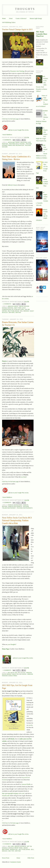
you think (23, 477)
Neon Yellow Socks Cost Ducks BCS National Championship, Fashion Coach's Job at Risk (17, 520)
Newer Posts (6, 858)
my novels (30, 725)
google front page (15, 848)
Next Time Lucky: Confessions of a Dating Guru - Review (16, 158)
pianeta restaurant (15, 505)
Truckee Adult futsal (17, 144)
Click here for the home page (10, 119)
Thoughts (25, 9)
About (11, 18)
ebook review (24, 306)
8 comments (7, 844)
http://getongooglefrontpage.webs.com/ (13, 793)
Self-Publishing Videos (9, 22)
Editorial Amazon (13, 185)
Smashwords (6, 796)
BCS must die (12, 673)
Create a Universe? (21, 18)
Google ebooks (8, 308)
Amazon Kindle (13, 306)
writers (12, 313)
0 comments (7, 140)
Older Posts (31, 858)
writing (18, 313)
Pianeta (4, 361)
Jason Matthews (14, 142)
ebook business (20, 846)
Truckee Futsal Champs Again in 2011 (17, 30)
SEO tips (11, 851)
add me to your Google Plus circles (23, 658)
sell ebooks (24, 311)
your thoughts (12, 644)
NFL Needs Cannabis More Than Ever (42, 34)
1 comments (7, 304)
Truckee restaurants (25, 508)
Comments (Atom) (15, 862)
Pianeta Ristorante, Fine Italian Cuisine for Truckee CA (18, 324)
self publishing (13, 311)
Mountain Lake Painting (17, 71)
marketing (14, 849)
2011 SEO (11, 846)
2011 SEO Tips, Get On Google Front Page (17, 687)
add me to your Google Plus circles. (15, 130)
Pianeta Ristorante (15, 506)
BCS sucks (22, 673)
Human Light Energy (36, 18)
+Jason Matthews (7, 135)
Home (4, 18)
